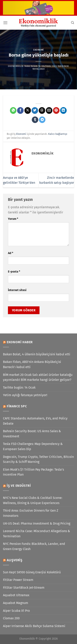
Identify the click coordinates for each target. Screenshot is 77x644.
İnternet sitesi (17, 290)
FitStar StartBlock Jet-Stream (24, 588)
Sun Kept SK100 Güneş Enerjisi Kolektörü (32, 572)
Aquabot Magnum (16, 603)
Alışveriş (15, 560)
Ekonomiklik (16, 66)
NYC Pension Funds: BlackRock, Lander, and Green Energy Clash (34, 546)
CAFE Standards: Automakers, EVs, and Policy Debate (35, 421)
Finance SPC (17, 406)
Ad (11, 253)
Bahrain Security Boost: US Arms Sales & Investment (32, 434)
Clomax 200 (11, 618)
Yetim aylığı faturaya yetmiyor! (25, 395)
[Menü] (5, 23)
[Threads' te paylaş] (42, 110)
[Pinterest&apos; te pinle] (56, 110)
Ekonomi (38, 50)
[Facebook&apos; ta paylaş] (20, 110)
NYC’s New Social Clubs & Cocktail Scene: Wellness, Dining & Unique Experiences (33, 500)
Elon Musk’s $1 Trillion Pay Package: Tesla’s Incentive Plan (33, 472)
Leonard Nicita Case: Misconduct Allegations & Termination (37, 534)
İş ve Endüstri (19, 486)
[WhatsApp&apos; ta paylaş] (13, 110)
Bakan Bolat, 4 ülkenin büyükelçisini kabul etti (37, 354)
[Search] (73, 23)
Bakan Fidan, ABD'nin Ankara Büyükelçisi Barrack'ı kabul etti (32, 364)
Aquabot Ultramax (16, 595)
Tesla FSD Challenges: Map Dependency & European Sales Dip (33, 446)
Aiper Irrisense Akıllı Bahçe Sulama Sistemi (34, 626)
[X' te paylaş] (28, 110)
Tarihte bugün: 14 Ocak (19, 387)
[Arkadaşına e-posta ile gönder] (49, 110)
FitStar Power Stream (18, 580)
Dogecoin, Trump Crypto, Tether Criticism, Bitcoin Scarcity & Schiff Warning (38, 459)
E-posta (14, 272)
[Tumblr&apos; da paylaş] (35, 120)
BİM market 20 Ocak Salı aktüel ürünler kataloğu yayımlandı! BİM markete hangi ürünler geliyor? (38, 377)
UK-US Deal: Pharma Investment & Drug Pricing (37, 523)
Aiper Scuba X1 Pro (16, 611)
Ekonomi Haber (20, 342)
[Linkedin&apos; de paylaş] (63, 110)
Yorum (13, 219)
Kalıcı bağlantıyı (58, 134)
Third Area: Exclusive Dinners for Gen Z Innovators (31, 513)
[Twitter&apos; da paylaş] (35, 110)
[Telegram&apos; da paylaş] (42, 120)
